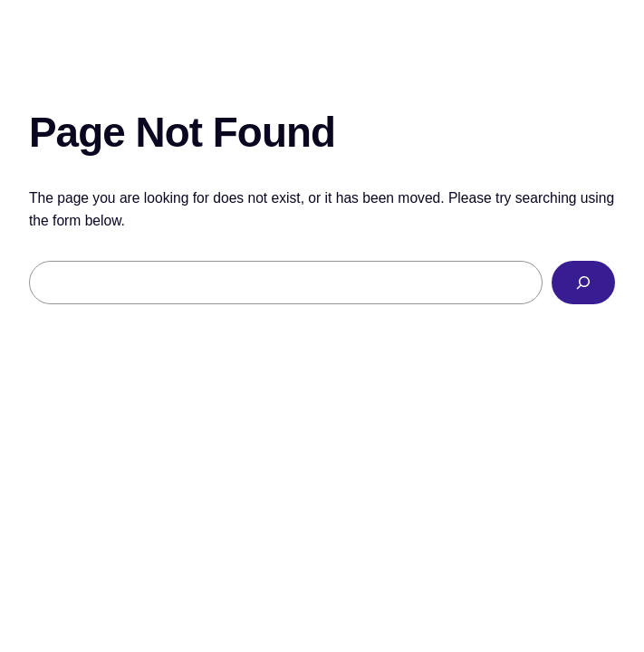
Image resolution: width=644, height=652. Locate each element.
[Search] (583, 283)
